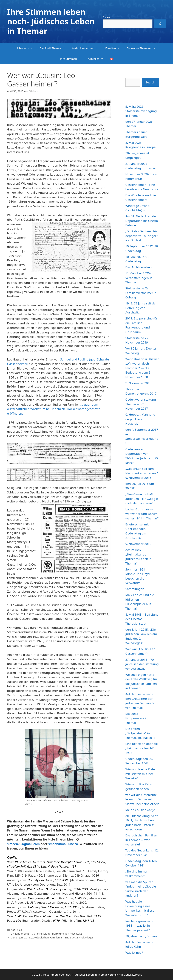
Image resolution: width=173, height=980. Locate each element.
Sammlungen (135, 589)
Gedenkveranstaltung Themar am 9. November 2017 (141, 404)
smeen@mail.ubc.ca (63, 844)
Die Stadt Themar (54, 48)
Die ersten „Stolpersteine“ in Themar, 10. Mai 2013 (140, 733)
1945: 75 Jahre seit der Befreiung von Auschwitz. (141, 308)
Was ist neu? (134, 953)
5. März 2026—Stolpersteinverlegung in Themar (141, 111)
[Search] (160, 24)
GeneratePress (133, 975)
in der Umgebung (87, 48)
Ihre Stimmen (72, 59)
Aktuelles (97, 59)
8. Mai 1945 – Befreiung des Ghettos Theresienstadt (142, 619)
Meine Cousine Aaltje (140, 810)
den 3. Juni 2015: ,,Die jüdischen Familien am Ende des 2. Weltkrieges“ (53, 937)
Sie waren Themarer (143, 48)
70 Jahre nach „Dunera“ (142, 936)
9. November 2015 (138, 544)
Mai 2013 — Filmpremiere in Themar (137, 718)
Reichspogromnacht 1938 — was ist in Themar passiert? (140, 926)
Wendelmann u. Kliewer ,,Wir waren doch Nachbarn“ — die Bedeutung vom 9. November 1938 (142, 368)
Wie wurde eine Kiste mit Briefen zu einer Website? (140, 774)
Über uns (27, 48)
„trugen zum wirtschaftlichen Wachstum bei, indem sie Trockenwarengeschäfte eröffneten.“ (54, 409)
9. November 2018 (138, 383)
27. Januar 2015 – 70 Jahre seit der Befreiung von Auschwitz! (47, 934)
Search (108, 17)
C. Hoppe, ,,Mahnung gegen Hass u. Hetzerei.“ (140, 419)
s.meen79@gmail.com (23, 844)
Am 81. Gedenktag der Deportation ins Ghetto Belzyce (142, 221)
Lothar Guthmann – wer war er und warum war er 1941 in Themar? (142, 514)
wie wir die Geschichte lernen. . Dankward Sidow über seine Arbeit (142, 799)
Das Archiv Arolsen (139, 267)
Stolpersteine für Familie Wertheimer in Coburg (141, 293)
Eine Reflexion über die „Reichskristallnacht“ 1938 (142, 748)
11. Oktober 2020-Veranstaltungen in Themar (139, 278)
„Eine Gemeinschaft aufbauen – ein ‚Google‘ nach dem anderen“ (142, 499)
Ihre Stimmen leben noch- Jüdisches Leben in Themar (51, 21)
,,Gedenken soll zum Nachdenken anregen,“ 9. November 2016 (142, 473)
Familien (114, 48)
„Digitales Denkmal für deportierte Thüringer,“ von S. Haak (141, 236)
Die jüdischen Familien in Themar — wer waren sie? (141, 840)
